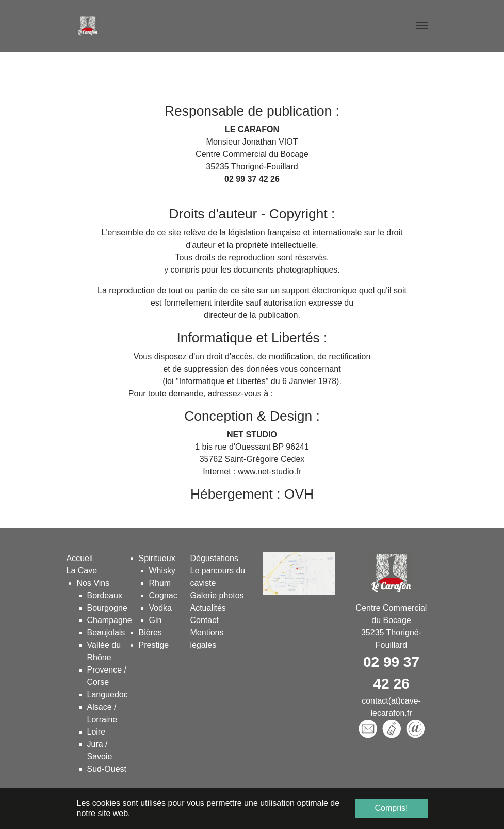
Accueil (80, 558)
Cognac (163, 595)
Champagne (110, 620)
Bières (150, 633)
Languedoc (108, 695)
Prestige (154, 645)
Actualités (208, 608)
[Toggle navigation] (422, 26)
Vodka (160, 608)
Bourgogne (107, 608)
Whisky (162, 571)
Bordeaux (105, 595)
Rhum (160, 583)
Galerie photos (217, 595)
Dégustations (214, 558)
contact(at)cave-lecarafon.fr (252, 191)
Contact (205, 620)
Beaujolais (106, 633)
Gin (156, 620)
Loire (96, 732)
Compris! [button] (391, 808)
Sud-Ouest (107, 769)
